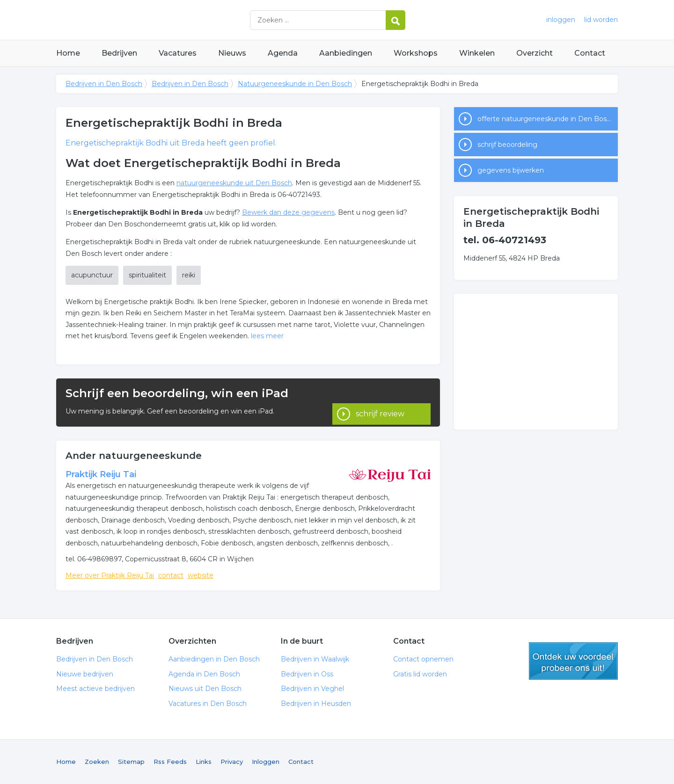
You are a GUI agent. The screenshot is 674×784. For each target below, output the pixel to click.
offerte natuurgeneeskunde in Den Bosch (546, 119)
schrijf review (380, 402)
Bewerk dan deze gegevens (288, 212)
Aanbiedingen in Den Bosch (214, 659)
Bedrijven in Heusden (316, 704)
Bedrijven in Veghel (312, 689)
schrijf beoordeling (507, 145)
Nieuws (232, 53)
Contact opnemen (423, 659)
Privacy (232, 762)
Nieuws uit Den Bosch (205, 689)
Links (204, 762)
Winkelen (477, 53)
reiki (189, 275)
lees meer (267, 336)
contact (171, 575)
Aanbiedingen (346, 53)
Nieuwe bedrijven (85, 674)
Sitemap (131, 762)
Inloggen (266, 762)
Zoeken (97, 762)
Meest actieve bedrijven (95, 689)
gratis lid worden (573, 661)
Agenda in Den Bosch (204, 674)
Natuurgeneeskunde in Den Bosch (295, 84)
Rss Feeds (170, 762)
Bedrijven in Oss (307, 674)
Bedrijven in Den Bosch (173, 20)
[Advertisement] (536, 362)
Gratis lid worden (420, 674)
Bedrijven (119, 53)
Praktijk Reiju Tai (101, 474)
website (201, 575)
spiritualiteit (147, 275)
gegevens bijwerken (511, 170)
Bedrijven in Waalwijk (315, 659)
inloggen (561, 20)
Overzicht (535, 53)
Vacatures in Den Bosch (208, 704)
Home (68, 53)
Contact (590, 53)
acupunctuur (92, 275)
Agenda (283, 53)
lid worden (601, 20)
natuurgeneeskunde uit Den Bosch (234, 183)
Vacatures (178, 53)
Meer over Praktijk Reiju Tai (110, 575)
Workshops (416, 53)
